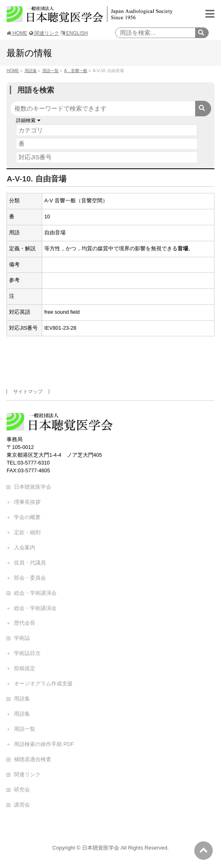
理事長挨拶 (27, 502)
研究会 (22, 790)
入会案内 (25, 547)
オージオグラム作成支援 (43, 683)
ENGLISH (74, 33)
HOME (17, 33)
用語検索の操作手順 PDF (44, 744)
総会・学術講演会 (35, 593)
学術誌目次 (27, 653)
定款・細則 (27, 532)
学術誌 (22, 638)
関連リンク (44, 33)
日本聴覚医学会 (33, 487)
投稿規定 (25, 668)
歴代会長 (25, 623)
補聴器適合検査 (33, 759)
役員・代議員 (30, 563)
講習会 (22, 805)
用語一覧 (25, 729)
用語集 (22, 699)
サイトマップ (28, 392)
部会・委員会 (30, 578)
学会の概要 (27, 517)
